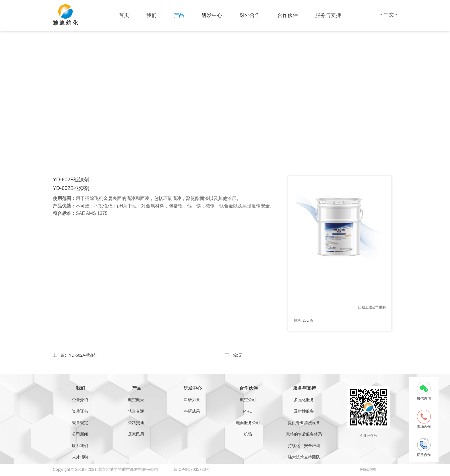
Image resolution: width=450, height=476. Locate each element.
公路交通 (136, 423)
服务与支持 (328, 15)
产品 (179, 15)
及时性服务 (304, 411)
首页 (124, 15)
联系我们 (80, 446)
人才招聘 (80, 457)
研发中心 (212, 15)
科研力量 (192, 400)
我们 (152, 15)
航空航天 (136, 400)
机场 (248, 434)
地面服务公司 (248, 423)
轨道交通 (136, 411)
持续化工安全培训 (304, 446)
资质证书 (80, 411)
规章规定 (80, 423)
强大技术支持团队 (304, 457)
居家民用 (136, 434)
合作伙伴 (288, 15)
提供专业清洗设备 (304, 423)
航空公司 (248, 400)
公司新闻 (80, 434)
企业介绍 (80, 400)
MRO (248, 411)
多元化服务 (304, 400)
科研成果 (192, 411)
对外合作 (250, 15)
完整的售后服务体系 (304, 434)
